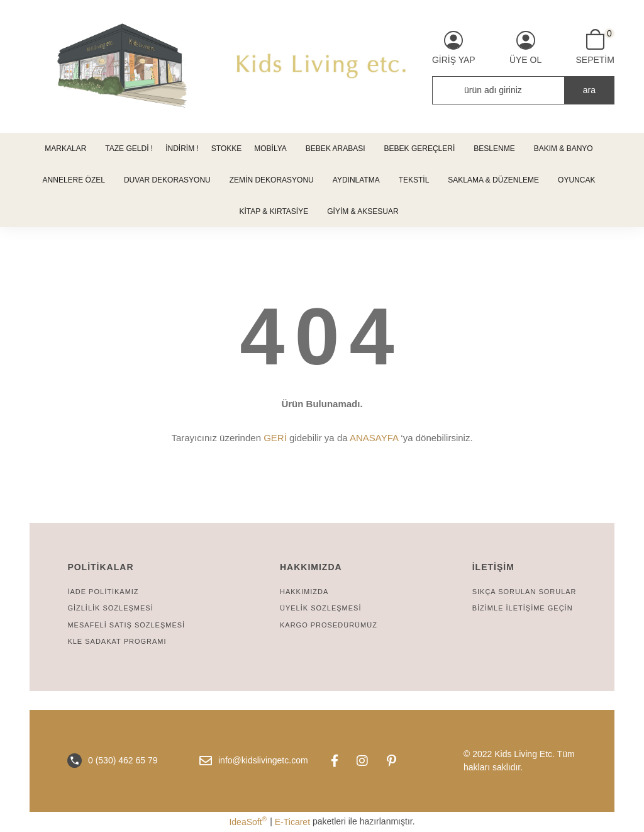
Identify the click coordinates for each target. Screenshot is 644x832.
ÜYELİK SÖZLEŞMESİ (320, 608)
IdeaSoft (248, 821)
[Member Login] (454, 48)
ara (589, 90)
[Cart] (595, 48)
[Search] (523, 90)
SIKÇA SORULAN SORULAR (525, 592)
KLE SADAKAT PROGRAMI (117, 641)
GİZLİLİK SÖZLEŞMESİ (110, 608)
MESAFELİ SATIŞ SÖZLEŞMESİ (126, 625)
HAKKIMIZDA (304, 592)
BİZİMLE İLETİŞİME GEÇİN (523, 608)
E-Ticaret (292, 822)
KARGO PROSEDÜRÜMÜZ (329, 625)
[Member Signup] (525, 48)
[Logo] (322, 66)
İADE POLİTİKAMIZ (103, 592)
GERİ (275, 438)
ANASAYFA (374, 438)
